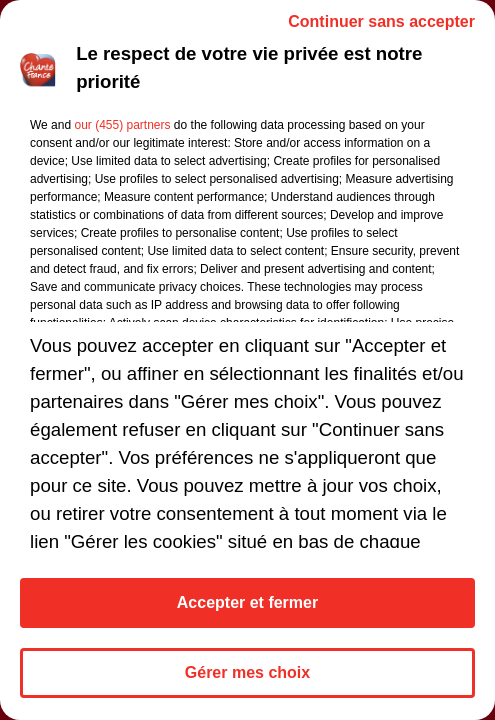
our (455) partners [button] (122, 125)
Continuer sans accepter (381, 21)
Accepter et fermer (247, 602)
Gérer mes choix (247, 672)
